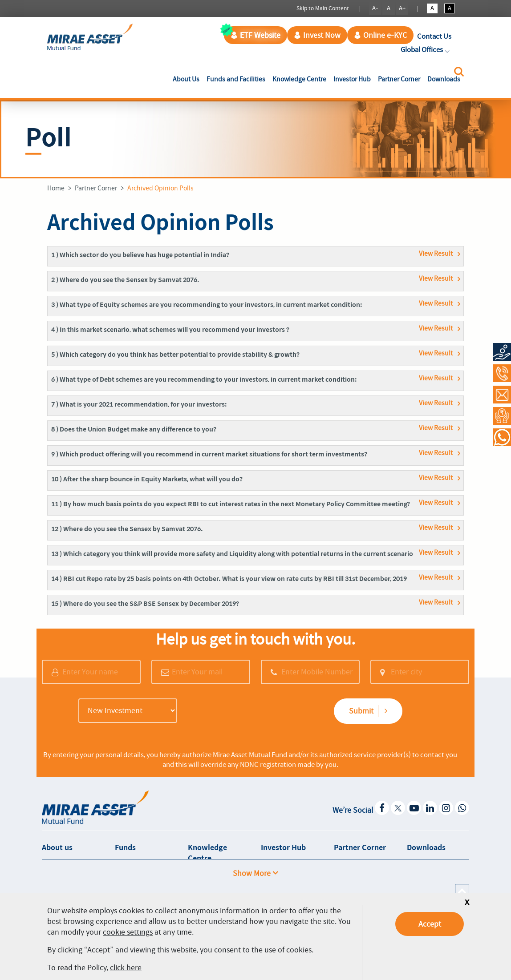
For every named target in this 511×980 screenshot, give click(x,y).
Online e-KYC (380, 35)
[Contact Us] (502, 395)
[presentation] (240, 712)
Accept (430, 924)
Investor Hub (352, 79)
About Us (188, 79)
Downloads (444, 79)
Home (56, 188)
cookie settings (128, 932)
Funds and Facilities (236, 79)
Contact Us (434, 36)
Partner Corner (399, 79)
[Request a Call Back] (502, 416)
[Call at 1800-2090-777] (502, 373)
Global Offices (426, 50)
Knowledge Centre (299, 79)
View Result (436, 254)
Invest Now (317, 35)
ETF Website (255, 35)
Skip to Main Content (323, 8)
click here (126, 968)
